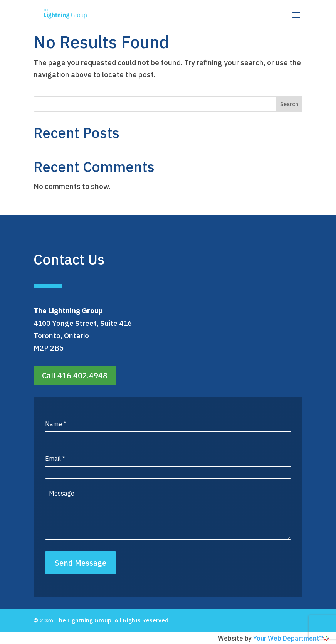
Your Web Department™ (291, 638)
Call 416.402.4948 (75, 375)
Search (289, 104)
